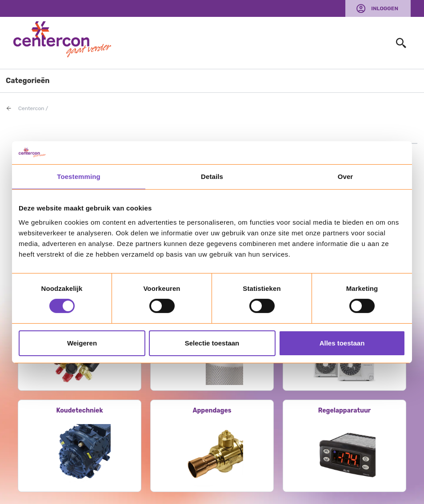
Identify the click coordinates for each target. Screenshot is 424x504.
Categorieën (28, 81)
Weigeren (82, 343)
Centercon (31, 108)
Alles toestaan (342, 343)
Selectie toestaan (212, 343)
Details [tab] (212, 177)
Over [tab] (346, 177)
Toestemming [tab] (79, 177)
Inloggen (385, 8)
